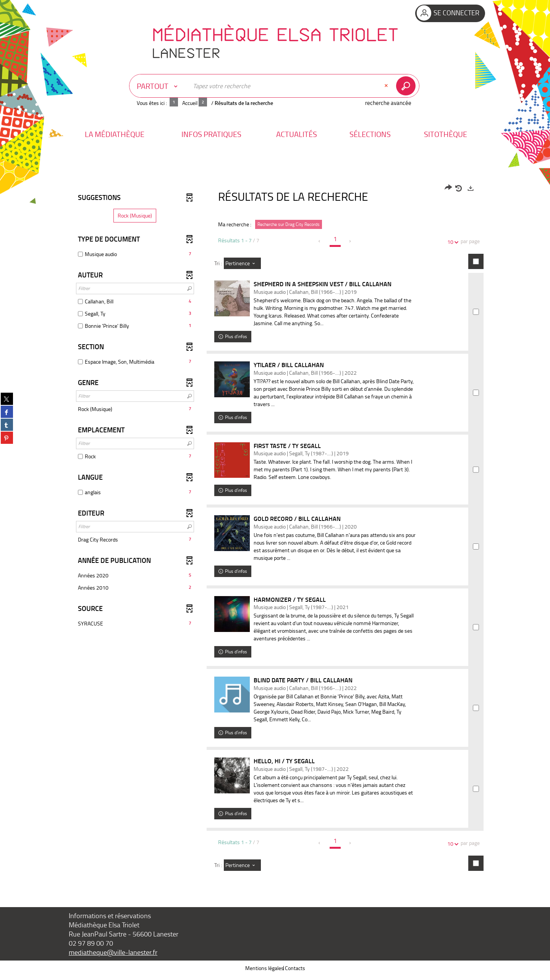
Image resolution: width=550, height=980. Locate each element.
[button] (115, 134)
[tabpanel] (275, 533)
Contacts (295, 972)
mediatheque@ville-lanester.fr (113, 956)
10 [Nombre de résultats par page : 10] (451, 242)
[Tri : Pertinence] (242, 263)
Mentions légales (264, 972)
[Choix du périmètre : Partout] (159, 86)
